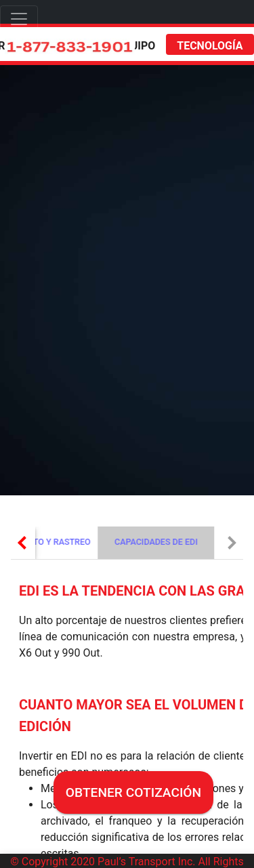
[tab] (152, 543)
